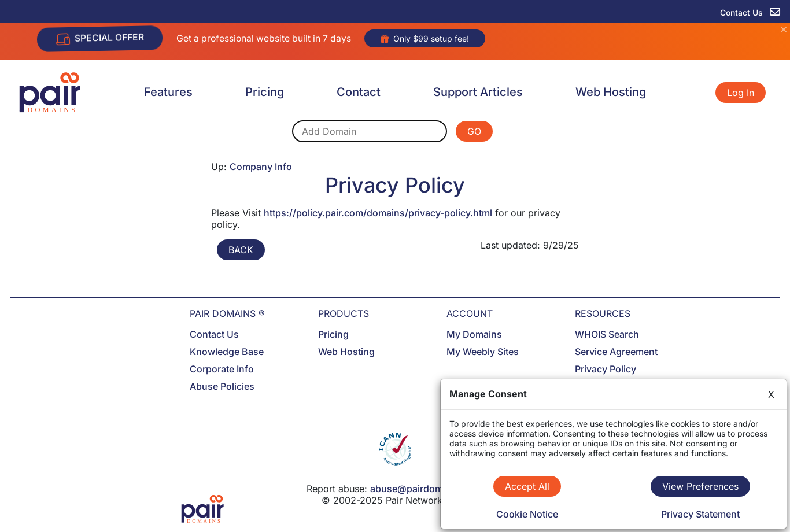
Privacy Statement (700, 514)
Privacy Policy (606, 369)
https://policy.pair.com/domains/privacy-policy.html (378, 213)
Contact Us (214, 334)
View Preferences (700, 486)
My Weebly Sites (483, 352)
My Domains (474, 334)
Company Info (261, 167)
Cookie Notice (527, 514)
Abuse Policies (222, 386)
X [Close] (771, 394)
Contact (359, 92)
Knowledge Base (227, 352)
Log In (741, 93)
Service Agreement (616, 352)
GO (474, 131)
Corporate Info (222, 369)
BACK (241, 250)
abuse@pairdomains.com (427, 489)
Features (168, 92)
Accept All (527, 486)
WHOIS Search (607, 334)
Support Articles (478, 92)
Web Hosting (611, 92)
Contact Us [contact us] (750, 12)
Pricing (265, 92)
